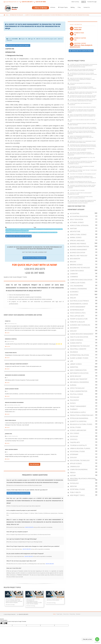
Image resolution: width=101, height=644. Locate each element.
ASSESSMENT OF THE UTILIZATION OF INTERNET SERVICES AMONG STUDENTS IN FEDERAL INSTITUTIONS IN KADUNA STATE (82, 88)
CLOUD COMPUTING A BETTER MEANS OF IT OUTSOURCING (80, 104)
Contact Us (87, 7)
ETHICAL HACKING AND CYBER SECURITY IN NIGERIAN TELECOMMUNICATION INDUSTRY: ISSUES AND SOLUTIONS (82, 128)
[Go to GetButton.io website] (97, 642)
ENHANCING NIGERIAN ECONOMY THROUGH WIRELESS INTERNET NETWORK (82, 124)
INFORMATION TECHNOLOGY (17, 15)
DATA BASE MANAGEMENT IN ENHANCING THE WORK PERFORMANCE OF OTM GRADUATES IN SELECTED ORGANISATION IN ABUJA (31, 232)
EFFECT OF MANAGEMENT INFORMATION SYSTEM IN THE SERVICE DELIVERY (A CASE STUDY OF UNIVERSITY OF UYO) (82, 116)
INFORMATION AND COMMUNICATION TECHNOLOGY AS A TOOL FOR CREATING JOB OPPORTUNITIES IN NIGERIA (82, 146)
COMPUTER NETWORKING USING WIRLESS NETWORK (82, 107)
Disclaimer (78, 614)
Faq (79, 7)
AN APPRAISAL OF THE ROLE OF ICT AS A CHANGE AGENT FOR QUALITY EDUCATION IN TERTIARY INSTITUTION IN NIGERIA (82, 74)
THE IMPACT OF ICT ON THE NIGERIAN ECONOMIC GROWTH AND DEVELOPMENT (81, 167)
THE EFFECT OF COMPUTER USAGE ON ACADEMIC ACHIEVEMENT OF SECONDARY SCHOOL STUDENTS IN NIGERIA (81, 111)
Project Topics (63, 7)
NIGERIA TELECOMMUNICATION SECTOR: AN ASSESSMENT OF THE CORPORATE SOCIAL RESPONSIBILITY (82, 182)
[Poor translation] (5, 623)
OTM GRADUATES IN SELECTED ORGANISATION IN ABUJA (17, 231)
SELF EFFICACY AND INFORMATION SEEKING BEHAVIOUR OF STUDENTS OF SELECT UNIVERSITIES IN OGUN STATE (81, 154)
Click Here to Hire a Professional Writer (35, 258)
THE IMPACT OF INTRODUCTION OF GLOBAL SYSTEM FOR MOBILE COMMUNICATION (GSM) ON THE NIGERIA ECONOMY (82, 187)
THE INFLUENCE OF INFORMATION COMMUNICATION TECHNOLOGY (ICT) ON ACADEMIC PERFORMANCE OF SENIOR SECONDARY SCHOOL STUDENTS (82, 202)
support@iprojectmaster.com (11, 2)
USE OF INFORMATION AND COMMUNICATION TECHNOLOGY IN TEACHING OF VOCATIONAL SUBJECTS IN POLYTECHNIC (82, 178)
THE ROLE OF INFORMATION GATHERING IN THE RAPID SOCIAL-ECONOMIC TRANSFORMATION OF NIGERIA (82, 100)
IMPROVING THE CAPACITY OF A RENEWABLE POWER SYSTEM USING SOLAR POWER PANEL (82, 142)
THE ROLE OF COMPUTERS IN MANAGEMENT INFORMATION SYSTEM (80, 193)
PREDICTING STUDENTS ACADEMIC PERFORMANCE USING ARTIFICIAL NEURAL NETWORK (81, 149)
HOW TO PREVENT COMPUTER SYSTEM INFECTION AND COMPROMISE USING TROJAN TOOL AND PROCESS (82, 93)
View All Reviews (34, 464)
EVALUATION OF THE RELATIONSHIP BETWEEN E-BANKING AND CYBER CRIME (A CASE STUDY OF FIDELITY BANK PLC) (81, 132)
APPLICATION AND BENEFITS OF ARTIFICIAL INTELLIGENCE (79, 84)
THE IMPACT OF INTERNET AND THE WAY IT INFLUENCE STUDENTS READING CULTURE (82, 171)
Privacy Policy (72, 614)
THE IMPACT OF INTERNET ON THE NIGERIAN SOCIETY (82, 174)
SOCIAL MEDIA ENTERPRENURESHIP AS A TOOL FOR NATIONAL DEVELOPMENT (81, 158)
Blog (73, 7)
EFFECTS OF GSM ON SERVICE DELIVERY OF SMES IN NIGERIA (81, 120)
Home (53, 7)
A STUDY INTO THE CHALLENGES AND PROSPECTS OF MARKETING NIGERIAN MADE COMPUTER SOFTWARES (82, 70)
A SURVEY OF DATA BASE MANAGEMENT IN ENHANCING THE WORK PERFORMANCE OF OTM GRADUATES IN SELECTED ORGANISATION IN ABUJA (57, 15)
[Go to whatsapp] (97, 639)
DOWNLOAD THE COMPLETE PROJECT (18, 45)
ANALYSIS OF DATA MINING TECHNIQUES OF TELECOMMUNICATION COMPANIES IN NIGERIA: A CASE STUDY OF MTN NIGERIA (81, 79)
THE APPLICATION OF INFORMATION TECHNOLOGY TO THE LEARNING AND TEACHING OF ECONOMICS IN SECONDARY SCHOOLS (82, 163)
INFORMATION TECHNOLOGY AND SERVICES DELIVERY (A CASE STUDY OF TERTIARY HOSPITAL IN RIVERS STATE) (82, 96)
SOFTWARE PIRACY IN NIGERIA (76, 190)
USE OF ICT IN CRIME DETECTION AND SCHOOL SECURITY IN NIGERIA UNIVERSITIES (80, 197)
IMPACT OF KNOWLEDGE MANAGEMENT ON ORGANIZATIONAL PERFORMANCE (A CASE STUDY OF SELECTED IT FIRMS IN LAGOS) (81, 137)
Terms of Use (66, 614)
